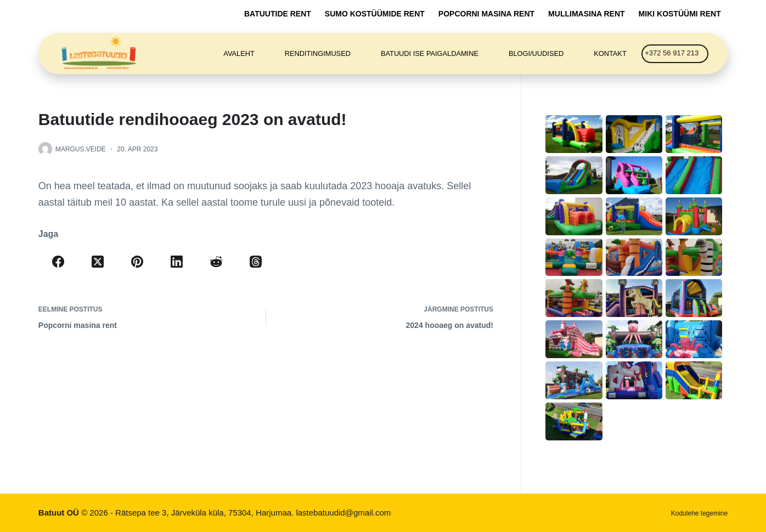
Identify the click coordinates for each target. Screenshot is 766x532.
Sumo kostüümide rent (375, 14)
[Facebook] (58, 262)
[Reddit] (216, 262)
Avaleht (239, 53)
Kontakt (610, 53)
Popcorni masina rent (486, 14)
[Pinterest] (137, 262)
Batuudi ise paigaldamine (430, 53)
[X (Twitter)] (98, 262)
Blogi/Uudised (536, 53)
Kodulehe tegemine (699, 513)
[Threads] (256, 262)
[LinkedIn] (177, 262)
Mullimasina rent (586, 14)
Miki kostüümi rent (680, 14)
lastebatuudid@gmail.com (343, 513)
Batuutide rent (278, 14)
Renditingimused (318, 53)
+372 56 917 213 (672, 53)
